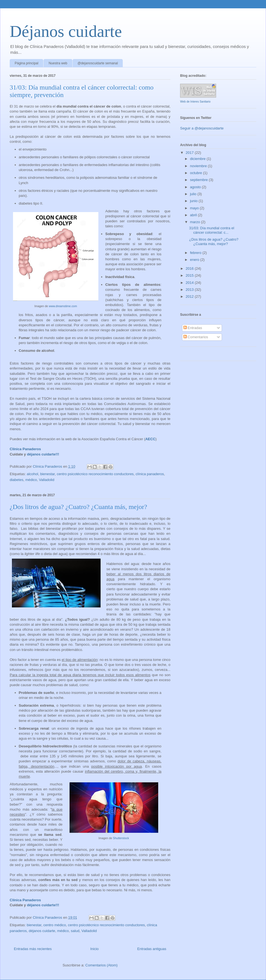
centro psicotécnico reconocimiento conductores (95, 474)
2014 (190, 283)
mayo (195, 208)
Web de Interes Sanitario (195, 102)
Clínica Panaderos (25, 449)
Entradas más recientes (33, 949)
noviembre (199, 166)
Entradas (193, 328)
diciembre (198, 159)
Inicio (94, 949)
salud (75, 931)
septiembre (199, 180)
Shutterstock (121, 838)
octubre (197, 173)
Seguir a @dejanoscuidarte (202, 128)
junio (194, 201)
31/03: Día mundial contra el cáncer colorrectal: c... (212, 230)
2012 (190, 296)
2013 (190, 290)
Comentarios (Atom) (101, 965)
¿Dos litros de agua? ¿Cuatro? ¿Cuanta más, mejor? (78, 507)
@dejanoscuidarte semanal (98, 63)
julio (194, 194)
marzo (196, 222)
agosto (196, 187)
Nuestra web (58, 63)
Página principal (26, 63)
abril (194, 215)
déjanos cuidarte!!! (43, 454)
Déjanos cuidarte (66, 31)
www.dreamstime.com (63, 306)
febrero (196, 253)
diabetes (16, 480)
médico (31, 480)
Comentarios (196, 337)
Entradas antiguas (152, 949)
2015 (190, 275)
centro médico (55, 925)
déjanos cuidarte (42, 931)
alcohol (32, 474)
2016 (190, 268)
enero (195, 260)
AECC (150, 439)
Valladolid (47, 480)
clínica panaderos (150, 474)
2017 (190, 153)
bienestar (48, 474)
